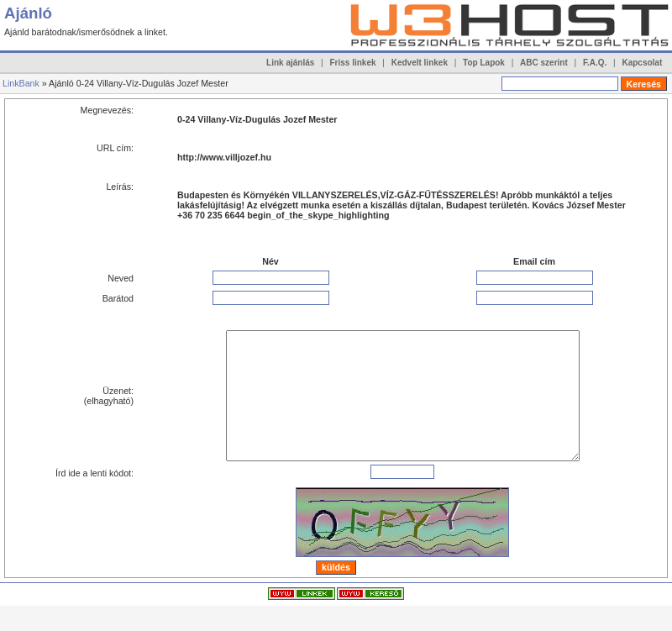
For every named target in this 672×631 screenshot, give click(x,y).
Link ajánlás (290, 63)
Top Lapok (484, 63)
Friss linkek (353, 63)
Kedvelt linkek (420, 63)
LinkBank (21, 83)
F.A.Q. (595, 63)
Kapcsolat (642, 63)
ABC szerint (544, 63)
